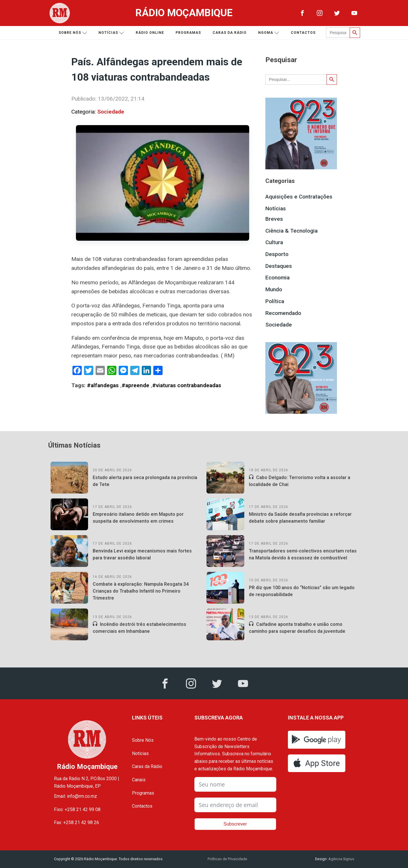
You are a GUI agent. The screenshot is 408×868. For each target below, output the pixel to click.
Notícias (111, 33)
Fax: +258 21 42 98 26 (77, 822)
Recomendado (283, 313)
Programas (188, 33)
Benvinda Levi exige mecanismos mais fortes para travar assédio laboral (142, 554)
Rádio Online (150, 33)
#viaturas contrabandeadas (187, 385)
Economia (277, 278)
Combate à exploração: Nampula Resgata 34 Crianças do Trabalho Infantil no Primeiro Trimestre (141, 591)
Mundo (274, 289)
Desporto (277, 254)
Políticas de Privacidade (227, 859)
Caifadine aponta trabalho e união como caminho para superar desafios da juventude (297, 628)
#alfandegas (103, 385)
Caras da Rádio (230, 33)
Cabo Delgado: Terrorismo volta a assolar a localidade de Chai (300, 481)
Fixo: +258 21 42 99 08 (77, 809)
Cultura (274, 242)
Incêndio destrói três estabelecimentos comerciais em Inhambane (139, 628)
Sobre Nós (143, 740)
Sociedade (111, 112)
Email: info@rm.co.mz (76, 796)
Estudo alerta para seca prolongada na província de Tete (145, 481)
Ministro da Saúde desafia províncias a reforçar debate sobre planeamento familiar (300, 518)
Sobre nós (73, 33)
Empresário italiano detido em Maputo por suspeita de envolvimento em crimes (138, 518)
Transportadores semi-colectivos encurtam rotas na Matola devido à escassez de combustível (303, 554)
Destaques (279, 266)
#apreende (135, 385)
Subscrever (235, 824)
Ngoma (269, 33)
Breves (274, 219)
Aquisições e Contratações (299, 197)
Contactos (303, 33)
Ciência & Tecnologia (291, 231)
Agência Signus (341, 859)
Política (275, 301)
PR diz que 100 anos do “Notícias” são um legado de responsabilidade (302, 591)
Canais (139, 780)
